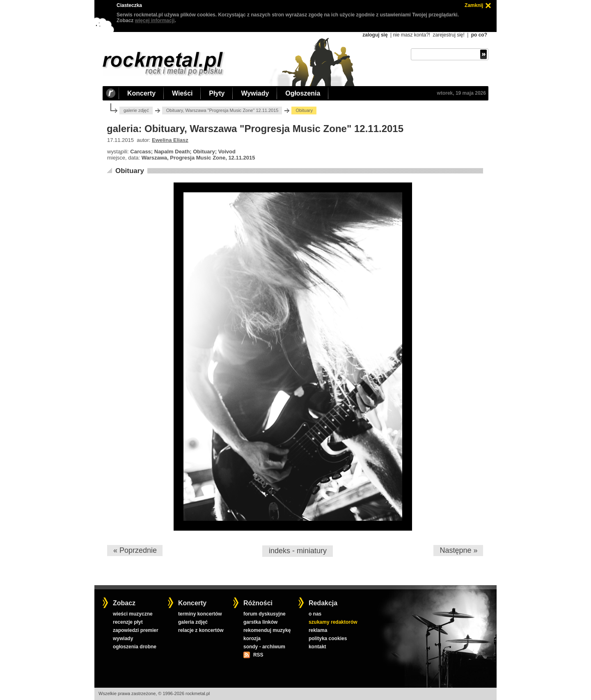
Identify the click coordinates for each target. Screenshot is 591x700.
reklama (318, 630)
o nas (315, 614)
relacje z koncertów (201, 630)
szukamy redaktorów (333, 622)
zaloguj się (375, 35)
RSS (258, 655)
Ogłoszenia (303, 93)
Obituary (130, 171)
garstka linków (260, 622)
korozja (252, 638)
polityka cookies (328, 638)
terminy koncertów (200, 614)
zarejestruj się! (448, 35)
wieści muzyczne (133, 614)
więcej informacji (155, 21)
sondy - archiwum (264, 647)
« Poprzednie (135, 550)
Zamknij (474, 5)
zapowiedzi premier (136, 630)
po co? (479, 35)
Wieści (182, 93)
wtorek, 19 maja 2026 (462, 93)
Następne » (458, 550)
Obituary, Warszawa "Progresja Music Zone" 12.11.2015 (222, 110)
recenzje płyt (128, 622)
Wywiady (255, 93)
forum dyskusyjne (265, 614)
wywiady (123, 638)
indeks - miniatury (298, 551)
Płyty (217, 93)
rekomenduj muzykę (267, 630)
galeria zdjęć (193, 622)
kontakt (317, 647)
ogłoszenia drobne (135, 647)
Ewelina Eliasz (170, 140)
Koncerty (141, 93)
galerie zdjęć (136, 110)
